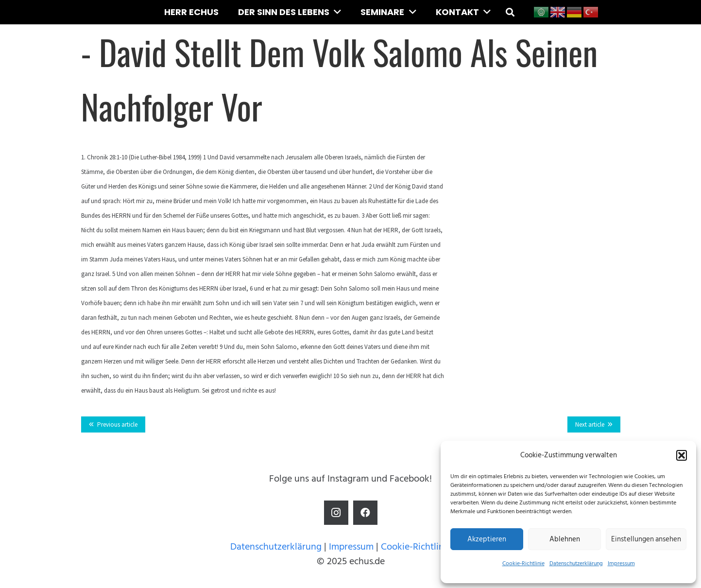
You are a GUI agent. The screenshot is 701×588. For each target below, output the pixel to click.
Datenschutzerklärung (576, 563)
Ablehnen (565, 539)
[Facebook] (365, 513)
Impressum (621, 563)
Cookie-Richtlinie (523, 563)
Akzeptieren (487, 539)
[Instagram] (336, 513)
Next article (590, 424)
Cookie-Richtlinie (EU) (426, 547)
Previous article (117, 424)
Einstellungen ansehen (646, 539)
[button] (682, 455)
